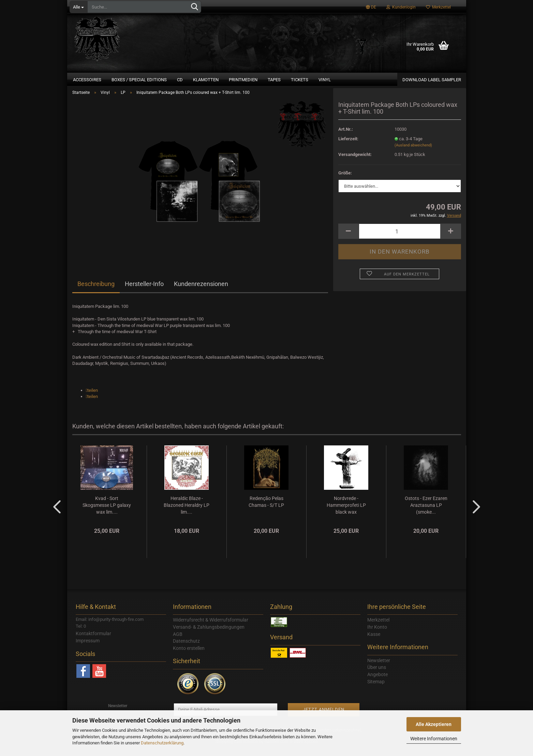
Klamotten (206, 80)
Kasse (374, 642)
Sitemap (376, 689)
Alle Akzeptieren (434, 724)
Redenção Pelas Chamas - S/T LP (266, 509)
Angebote (377, 682)
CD (180, 80)
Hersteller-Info (144, 292)
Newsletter (379, 668)
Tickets (300, 80)
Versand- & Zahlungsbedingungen (209, 634)
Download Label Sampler (432, 80)
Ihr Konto (377, 634)
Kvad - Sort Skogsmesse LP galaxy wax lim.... (107, 513)
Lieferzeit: (348, 146)
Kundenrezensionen (201, 292)
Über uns (377, 675)
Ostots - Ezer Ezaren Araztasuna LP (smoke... (426, 513)
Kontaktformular (93, 641)
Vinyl (325, 80)
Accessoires (87, 80)
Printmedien (243, 80)
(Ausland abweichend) (413, 153)
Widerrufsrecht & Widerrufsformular (211, 628)
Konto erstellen (189, 656)
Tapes (274, 80)
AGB (178, 642)
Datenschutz (186, 649)
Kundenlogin (401, 7)
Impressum (88, 648)
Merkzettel (438, 7)
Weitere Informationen (434, 739)
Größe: (345, 180)
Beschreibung (96, 292)
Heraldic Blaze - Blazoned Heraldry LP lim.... (187, 513)
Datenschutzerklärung (162, 743)
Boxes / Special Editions (139, 80)
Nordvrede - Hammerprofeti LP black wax (346, 513)
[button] (92, 398)
